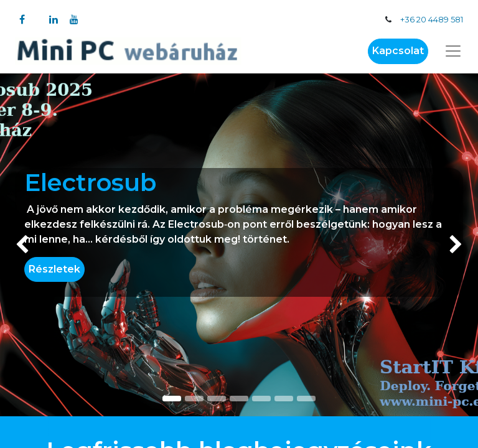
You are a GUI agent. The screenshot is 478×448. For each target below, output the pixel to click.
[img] (19, 245)
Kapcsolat (398, 51)
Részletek (54, 269)
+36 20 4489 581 (432, 20)
